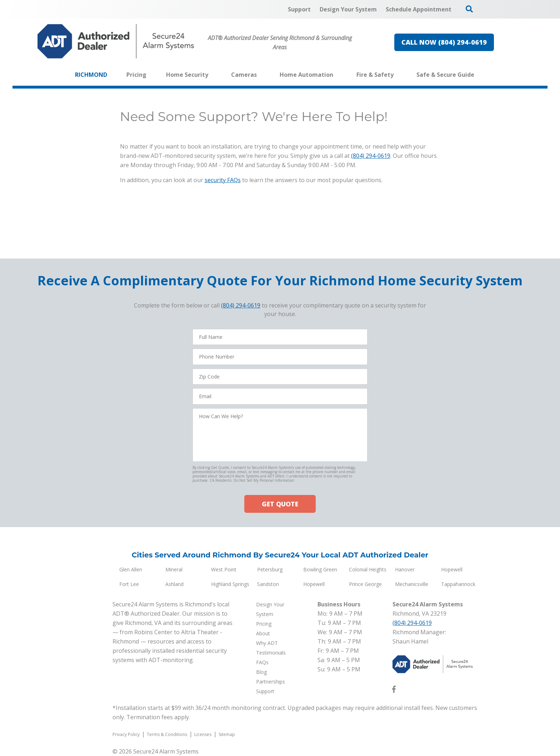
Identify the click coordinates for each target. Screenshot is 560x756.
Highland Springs (230, 584)
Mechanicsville (412, 584)
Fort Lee (129, 584)
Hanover (405, 569)
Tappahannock (458, 584)
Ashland (174, 584)
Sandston (268, 584)
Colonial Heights (368, 569)
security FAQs (223, 180)
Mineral (174, 569)
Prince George (365, 584)
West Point (224, 569)
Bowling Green (320, 569)
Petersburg (270, 569)
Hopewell (452, 569)
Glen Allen (131, 569)
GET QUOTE (280, 504)
